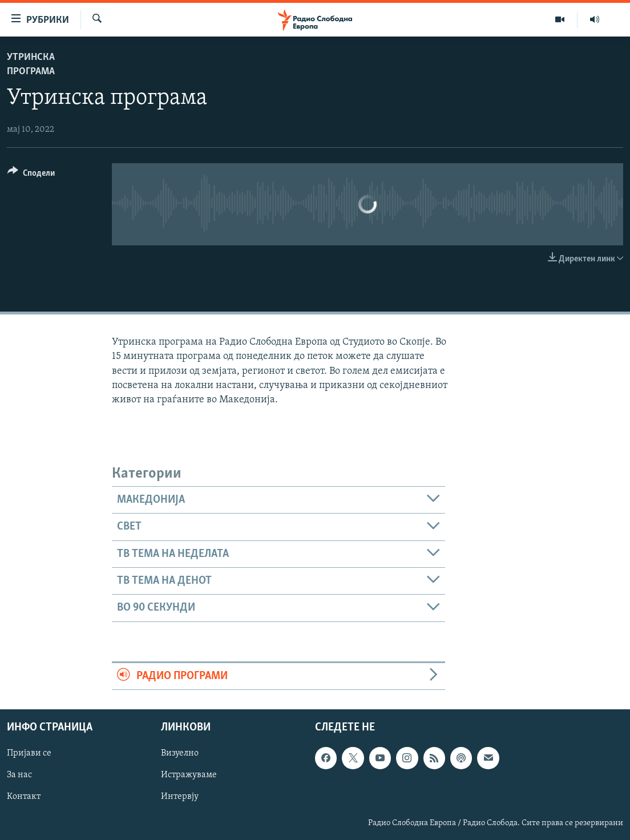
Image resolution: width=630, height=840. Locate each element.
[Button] (31, 175)
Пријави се (29, 754)
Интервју (180, 797)
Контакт (24, 797)
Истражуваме (189, 776)
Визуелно (180, 754)
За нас (19, 776)
